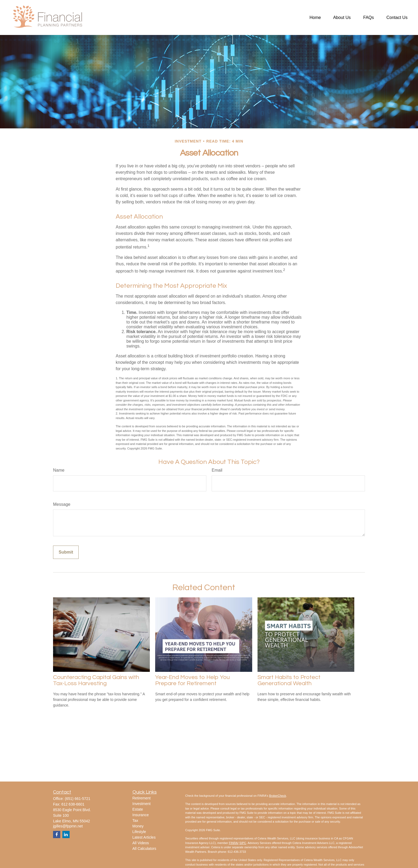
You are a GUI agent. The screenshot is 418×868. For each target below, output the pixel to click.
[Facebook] (57, 835)
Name (59, 470)
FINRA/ (234, 843)
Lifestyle (139, 832)
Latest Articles (144, 837)
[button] (315, 17)
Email (217, 470)
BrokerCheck (278, 796)
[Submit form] (66, 552)
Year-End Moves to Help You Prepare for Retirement (192, 680)
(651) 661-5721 (78, 799)
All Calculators (144, 849)
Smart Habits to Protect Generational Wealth (289, 680)
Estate (138, 809)
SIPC (243, 843)
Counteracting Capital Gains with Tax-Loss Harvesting (96, 680)
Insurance (141, 815)
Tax (135, 820)
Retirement (142, 798)
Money (138, 826)
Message (62, 504)
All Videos (141, 843)
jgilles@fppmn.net (68, 826)
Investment (142, 804)
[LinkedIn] (66, 835)
